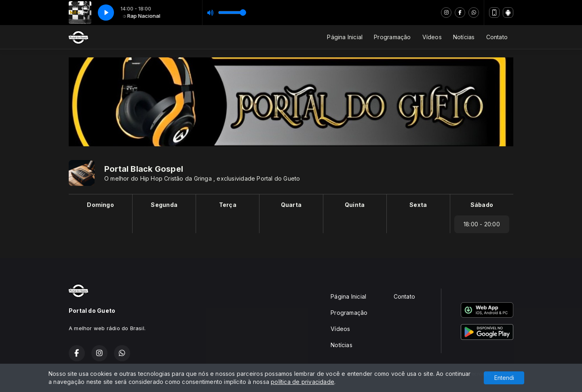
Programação (392, 37)
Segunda (164, 205)
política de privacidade (303, 382)
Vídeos (432, 37)
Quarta (291, 205)
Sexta (418, 205)
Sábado (482, 205)
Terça (228, 205)
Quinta (355, 205)
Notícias (464, 37)
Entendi (504, 378)
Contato (497, 37)
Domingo (100, 205)
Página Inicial (345, 37)
